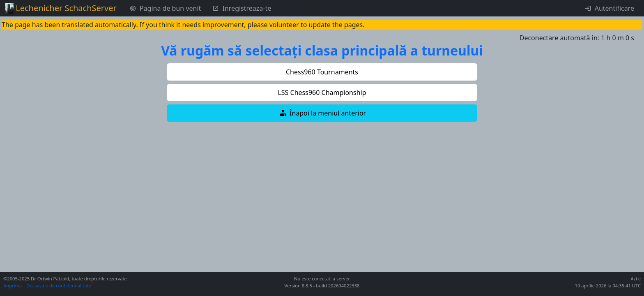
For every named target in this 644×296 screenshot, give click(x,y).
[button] (322, 72)
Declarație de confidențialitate (59, 286)
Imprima (13, 286)
